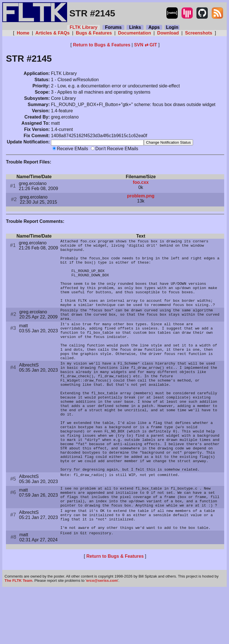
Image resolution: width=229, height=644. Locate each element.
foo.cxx (141, 183)
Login (172, 27)
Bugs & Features (94, 33)
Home (23, 33)
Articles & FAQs (53, 33)
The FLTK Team (18, 635)
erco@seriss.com (102, 635)
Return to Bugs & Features (102, 45)
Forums (113, 27)
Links (135, 27)
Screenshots (199, 33)
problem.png (141, 196)
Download (168, 33)
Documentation (135, 33)
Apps (154, 27)
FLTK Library (84, 27)
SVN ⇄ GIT (145, 45)
